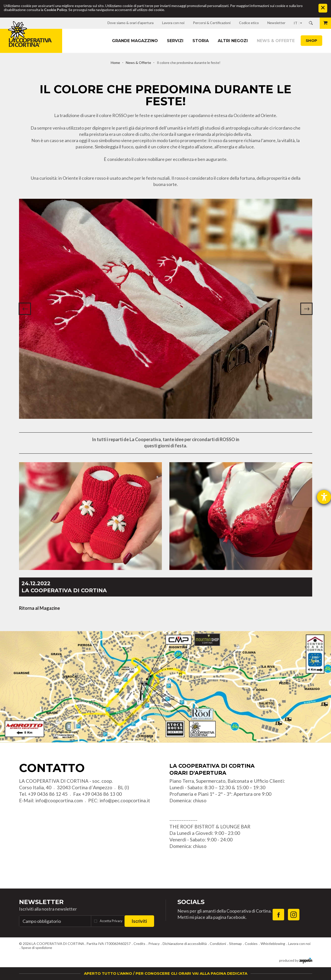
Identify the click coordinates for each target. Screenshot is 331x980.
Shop (311, 40)
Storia (201, 41)
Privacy (154, 944)
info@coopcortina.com (59, 800)
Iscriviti (139, 921)
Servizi (175, 41)
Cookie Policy (56, 10)
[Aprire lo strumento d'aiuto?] (324, 497)
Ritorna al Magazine (39, 608)
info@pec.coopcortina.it (125, 800)
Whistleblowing (273, 944)
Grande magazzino (135, 41)
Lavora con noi (299, 944)
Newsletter (41, 902)
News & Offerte (276, 41)
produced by (296, 960)
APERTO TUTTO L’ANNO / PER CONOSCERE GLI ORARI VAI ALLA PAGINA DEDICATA (166, 973)
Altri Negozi (233, 41)
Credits (139, 944)
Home (115, 63)
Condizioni (218, 944)
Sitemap (235, 944)
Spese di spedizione (37, 948)
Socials (191, 902)
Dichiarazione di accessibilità (185, 944)
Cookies (251, 944)
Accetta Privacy (111, 921)
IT (296, 23)
